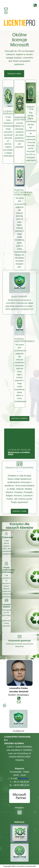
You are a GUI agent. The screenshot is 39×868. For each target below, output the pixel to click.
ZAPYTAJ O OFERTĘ (19, 418)
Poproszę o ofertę (14, 74)
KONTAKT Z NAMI (19, 511)
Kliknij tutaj (23, 778)
